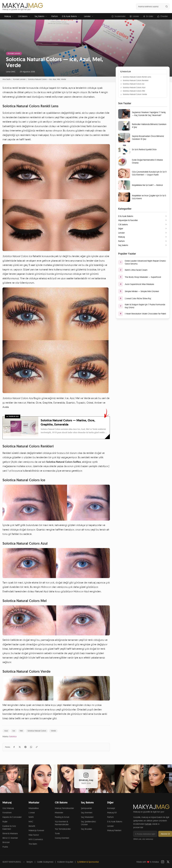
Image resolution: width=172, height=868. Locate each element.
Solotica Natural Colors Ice (132, 84)
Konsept (111, 808)
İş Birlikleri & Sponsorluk (88, 862)
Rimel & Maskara (10, 833)
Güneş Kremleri (62, 838)
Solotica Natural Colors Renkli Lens (136, 77)
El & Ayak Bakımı (71, 16)
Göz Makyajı (8, 808)
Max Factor (34, 835)
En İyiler (148, 16)
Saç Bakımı (41, 16)
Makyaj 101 (112, 813)
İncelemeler (119, 16)
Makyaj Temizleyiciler (64, 808)
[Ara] (167, 6)
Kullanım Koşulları (65, 862)
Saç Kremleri (87, 813)
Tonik (57, 833)
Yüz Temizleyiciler (63, 829)
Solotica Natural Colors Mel (133, 91)
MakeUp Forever (36, 830)
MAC (31, 822)
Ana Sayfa (6, 79)
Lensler (89, 16)
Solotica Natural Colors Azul (133, 87)
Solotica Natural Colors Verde (134, 94)
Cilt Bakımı (24, 16)
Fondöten (7, 813)
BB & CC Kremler (10, 838)
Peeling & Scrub (62, 817)
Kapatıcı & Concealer (12, 817)
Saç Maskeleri (87, 817)
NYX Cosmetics (36, 839)
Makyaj (9, 16)
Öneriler (163, 16)
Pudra (5, 847)
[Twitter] (168, 862)
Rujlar (5, 822)
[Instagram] (163, 862)
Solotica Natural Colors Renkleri (134, 80)
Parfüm (55, 16)
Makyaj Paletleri (114, 830)
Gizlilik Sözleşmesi (45, 862)
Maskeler (59, 813)
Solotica (13, 736)
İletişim (30, 862)
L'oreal (32, 813)
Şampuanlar (86, 808)
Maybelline (34, 808)
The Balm (33, 844)
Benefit (32, 826)
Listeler (134, 16)
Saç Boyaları (86, 829)
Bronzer (6, 842)
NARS (31, 817)
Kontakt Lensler (14, 53)
